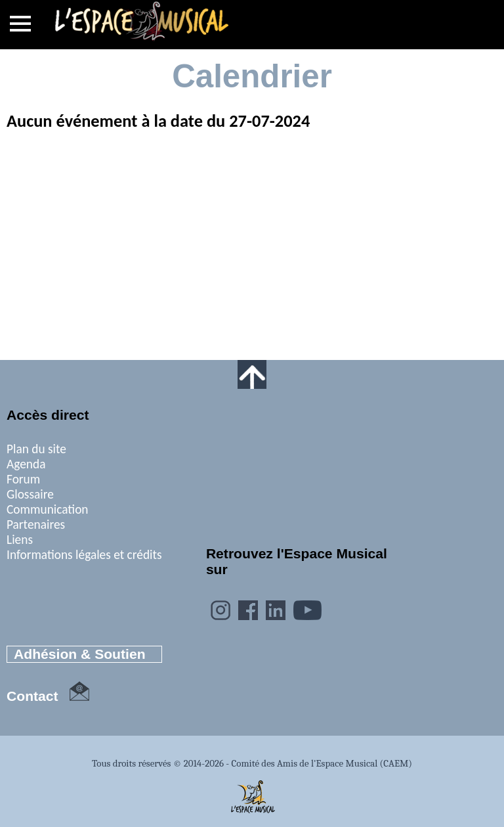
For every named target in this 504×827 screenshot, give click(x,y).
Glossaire (30, 494)
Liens (20, 540)
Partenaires (36, 525)
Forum (23, 479)
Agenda (26, 464)
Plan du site (36, 449)
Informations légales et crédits (84, 555)
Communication (48, 509)
